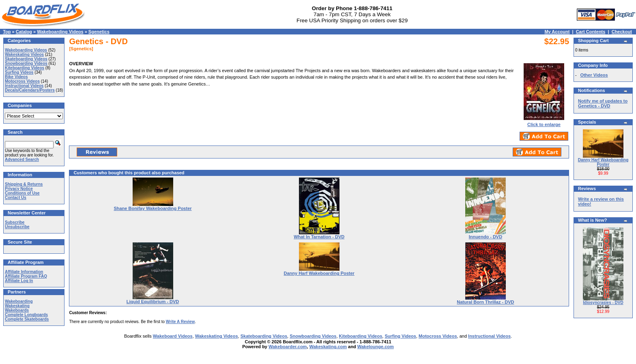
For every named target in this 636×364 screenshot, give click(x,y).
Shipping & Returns (24, 184)
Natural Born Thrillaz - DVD (485, 302)
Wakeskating (17, 306)
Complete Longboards (26, 315)
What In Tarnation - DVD (319, 237)
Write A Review (180, 322)
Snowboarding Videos (26, 63)
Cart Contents (591, 32)
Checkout (622, 32)
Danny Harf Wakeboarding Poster (319, 273)
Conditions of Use (22, 193)
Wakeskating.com (328, 347)
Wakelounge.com (376, 347)
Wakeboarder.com (288, 347)
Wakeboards (17, 310)
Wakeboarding (19, 301)
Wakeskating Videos (24, 55)
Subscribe (15, 222)
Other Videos (594, 75)
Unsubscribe (17, 227)
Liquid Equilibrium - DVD (153, 302)
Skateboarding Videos (26, 59)
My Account (557, 32)
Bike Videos (16, 77)
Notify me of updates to (603, 103)
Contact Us (16, 198)
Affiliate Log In (19, 281)
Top (7, 32)
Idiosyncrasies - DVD (603, 303)
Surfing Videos (19, 72)
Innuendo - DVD (486, 237)
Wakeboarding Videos (60, 32)
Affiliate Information (24, 272)
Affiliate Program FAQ (26, 276)
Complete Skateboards (27, 319)
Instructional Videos (24, 86)
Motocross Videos (22, 81)
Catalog (24, 32)
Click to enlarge (544, 122)
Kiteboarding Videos (25, 68)
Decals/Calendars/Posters (30, 90)
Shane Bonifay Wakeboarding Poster (153, 208)
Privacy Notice (19, 189)
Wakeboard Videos (173, 336)
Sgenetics (99, 32)
